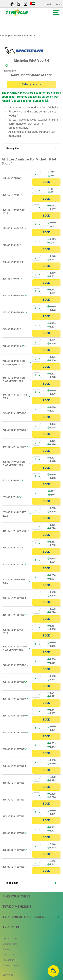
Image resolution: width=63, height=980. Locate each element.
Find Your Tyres (31, 896)
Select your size (32, 84)
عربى (58, 4)
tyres (9, 36)
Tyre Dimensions (31, 907)
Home (3, 36)
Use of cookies (10, 938)
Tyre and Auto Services (31, 917)
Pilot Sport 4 (29, 36)
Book (46, 182)
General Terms (10, 944)
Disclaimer (32, 883)
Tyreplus (31, 927)
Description (32, 148)
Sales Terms (9, 955)
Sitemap (7, 949)
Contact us (8, 960)
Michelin (17, 36)
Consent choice (10, 965)
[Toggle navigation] (56, 13)
